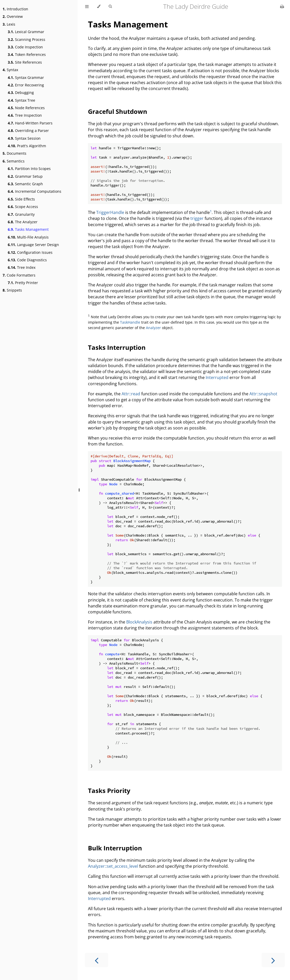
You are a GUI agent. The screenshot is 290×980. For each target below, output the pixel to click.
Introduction (15, 9)
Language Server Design (33, 245)
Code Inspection (25, 47)
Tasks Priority (109, 790)
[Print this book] (282, 6)
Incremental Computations (35, 191)
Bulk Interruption (115, 848)
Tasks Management (28, 229)
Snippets (12, 290)
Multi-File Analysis (28, 237)
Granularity (21, 214)
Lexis (9, 24)
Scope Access (23, 207)
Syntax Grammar (26, 77)
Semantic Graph (25, 184)
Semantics (14, 161)
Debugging (21, 92)
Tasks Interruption (117, 347)
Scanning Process (27, 39)
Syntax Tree (21, 100)
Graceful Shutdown (118, 111)
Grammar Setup (25, 176)
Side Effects (21, 199)
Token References (27, 54)
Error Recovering (26, 85)
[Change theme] (99, 6)
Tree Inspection (25, 115)
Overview (13, 16)
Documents (14, 153)
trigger (197, 218)
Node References (26, 108)
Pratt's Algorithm (27, 146)
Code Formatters (19, 275)
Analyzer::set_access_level (113, 866)
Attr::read (131, 394)
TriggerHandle (110, 212)
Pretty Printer (23, 283)
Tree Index (22, 267)
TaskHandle (130, 322)
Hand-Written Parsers (30, 123)
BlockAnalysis (139, 622)
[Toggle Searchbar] (110, 6)
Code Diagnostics (27, 260)
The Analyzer (23, 222)
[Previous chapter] (96, 960)
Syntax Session (24, 138)
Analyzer (153, 328)
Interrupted (217, 377)
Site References (25, 62)
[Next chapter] (273, 960)
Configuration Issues (30, 252)
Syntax (10, 70)
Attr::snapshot (263, 394)
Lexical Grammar (26, 32)
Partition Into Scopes (29, 169)
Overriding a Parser (28, 131)
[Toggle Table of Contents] (87, 6)
